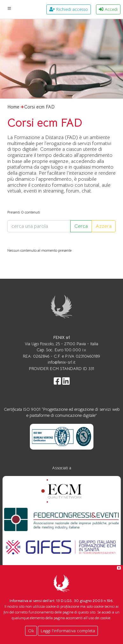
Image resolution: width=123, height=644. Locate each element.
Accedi (108, 9)
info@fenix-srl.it (61, 362)
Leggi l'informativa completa (68, 631)
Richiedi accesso (69, 9)
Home (13, 107)
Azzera (104, 226)
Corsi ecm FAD (39, 107)
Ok (31, 631)
